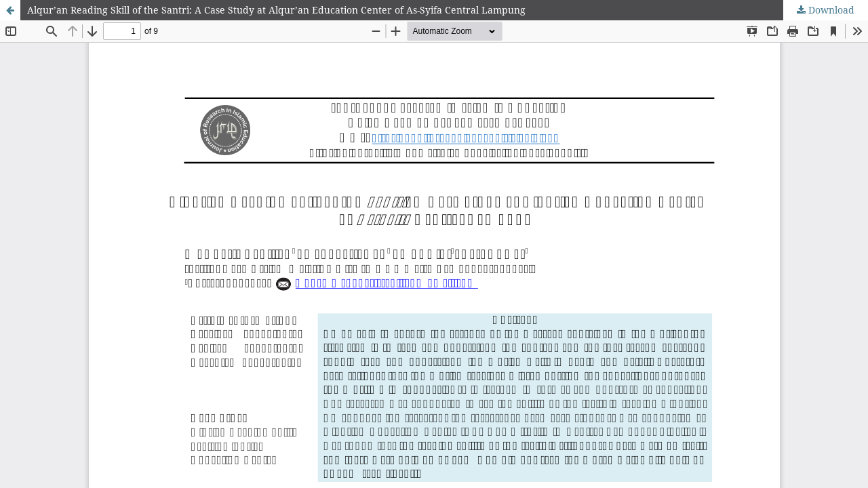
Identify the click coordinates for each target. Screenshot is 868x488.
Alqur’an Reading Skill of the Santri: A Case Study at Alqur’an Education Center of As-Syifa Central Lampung (276, 10)
